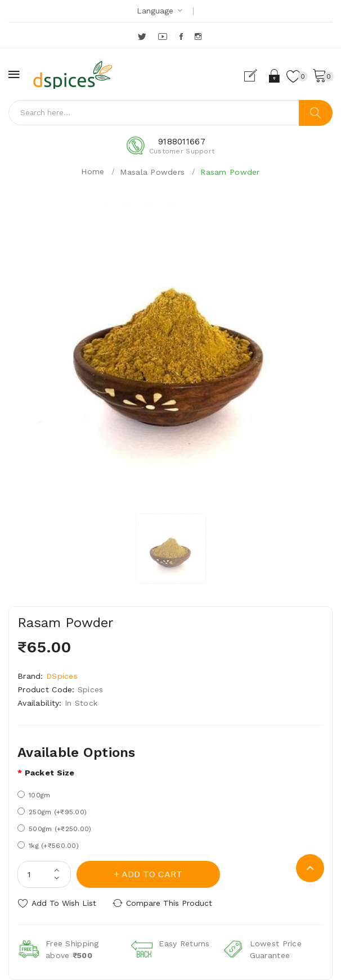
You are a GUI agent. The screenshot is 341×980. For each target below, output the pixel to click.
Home (93, 171)
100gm (34, 795)
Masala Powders (152, 172)
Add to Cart (152, 874)
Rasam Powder (230, 172)
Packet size (50, 773)
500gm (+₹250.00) (54, 829)
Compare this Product (169, 903)
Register (255, 76)
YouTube (163, 37)
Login (275, 76)
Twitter (143, 37)
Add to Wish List (64, 903)
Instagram (199, 37)
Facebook (182, 37)
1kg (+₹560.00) (48, 845)
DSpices (62, 676)
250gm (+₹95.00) (52, 812)
